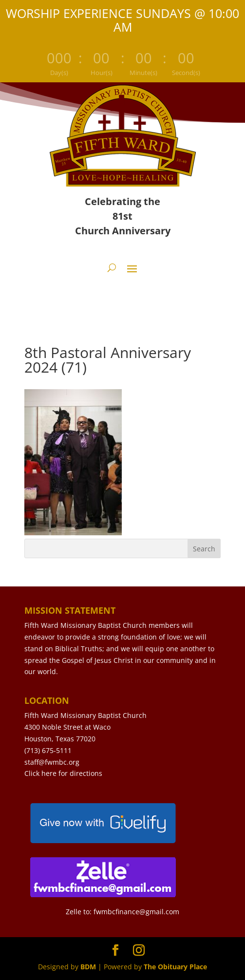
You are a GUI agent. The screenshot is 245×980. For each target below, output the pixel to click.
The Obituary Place (175, 967)
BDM (88, 967)
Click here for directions (63, 773)
